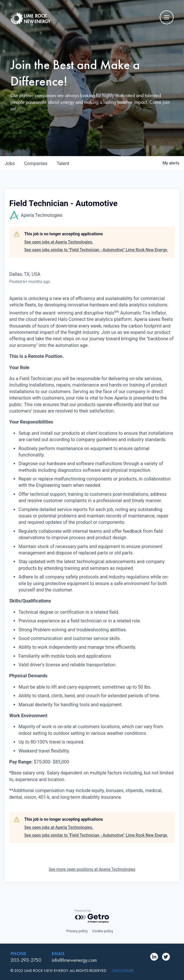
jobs (10, 163)
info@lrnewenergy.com (74, 960)
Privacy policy (77, 931)
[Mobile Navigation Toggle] (167, 17)
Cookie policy (103, 931)
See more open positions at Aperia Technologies (92, 869)
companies (36, 163)
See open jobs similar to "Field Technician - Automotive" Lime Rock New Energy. (96, 250)
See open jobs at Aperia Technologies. (59, 242)
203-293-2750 (26, 960)
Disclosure (123, 971)
